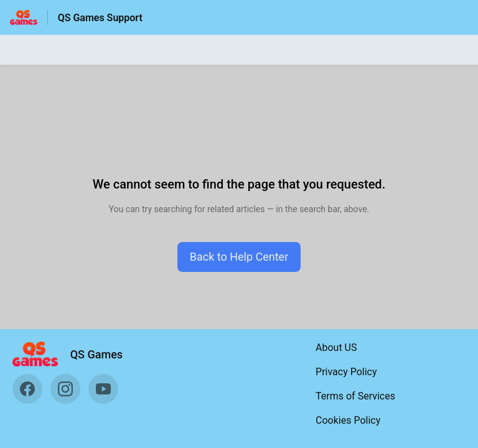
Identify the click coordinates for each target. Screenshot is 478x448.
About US (336, 348)
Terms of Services (355, 396)
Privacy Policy (346, 372)
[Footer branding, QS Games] (74, 354)
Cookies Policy (348, 420)
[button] (239, 257)
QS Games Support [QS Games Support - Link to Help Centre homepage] (100, 18)
